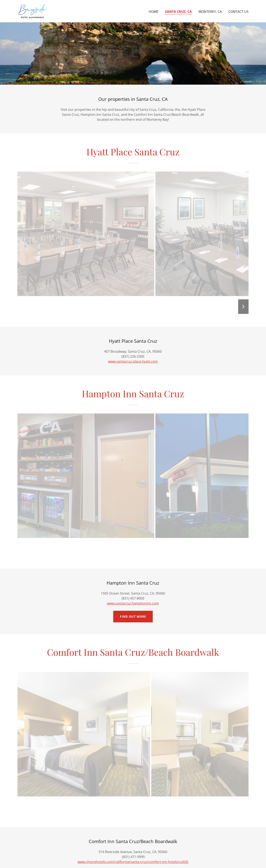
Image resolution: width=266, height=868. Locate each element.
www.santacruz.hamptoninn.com (133, 603)
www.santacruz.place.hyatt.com (133, 361)
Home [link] (153, 12)
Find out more (133, 616)
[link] (33, 11)
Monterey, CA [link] (210, 12)
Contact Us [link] (238, 12)
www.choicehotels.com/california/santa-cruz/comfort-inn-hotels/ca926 (133, 862)
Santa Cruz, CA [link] (178, 12)
